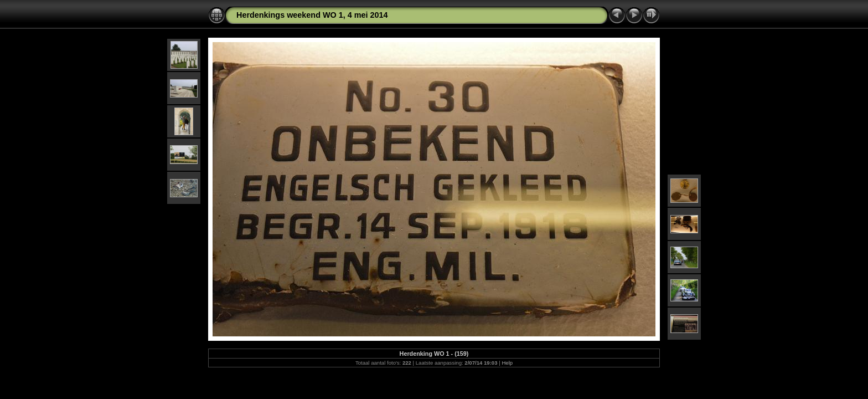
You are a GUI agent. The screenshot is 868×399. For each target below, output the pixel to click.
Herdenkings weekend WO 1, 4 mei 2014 (312, 15)
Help (507, 363)
